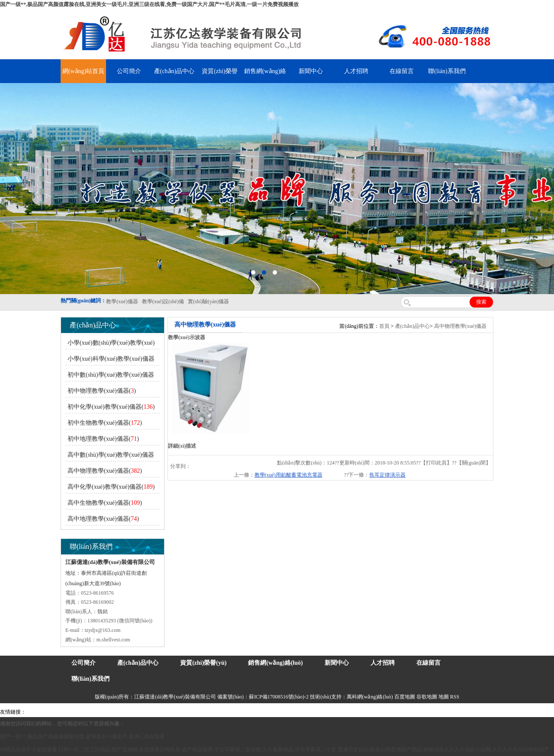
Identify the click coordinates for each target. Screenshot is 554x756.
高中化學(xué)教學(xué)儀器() (111, 487)
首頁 (384, 326)
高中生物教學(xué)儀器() (105, 503)
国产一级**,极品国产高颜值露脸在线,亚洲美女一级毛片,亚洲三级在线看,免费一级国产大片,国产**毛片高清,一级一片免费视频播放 (149, 4)
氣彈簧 (52, 712)
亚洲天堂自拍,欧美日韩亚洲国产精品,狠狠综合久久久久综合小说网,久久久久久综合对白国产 (443, 750)
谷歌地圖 (427, 697)
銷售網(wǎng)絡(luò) (275, 663)
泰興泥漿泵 (202, 712)
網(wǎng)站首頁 (83, 71)
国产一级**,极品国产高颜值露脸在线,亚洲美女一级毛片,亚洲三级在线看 (82, 737)
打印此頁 (436, 463)
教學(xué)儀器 (369, 712)
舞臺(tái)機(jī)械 (153, 712)
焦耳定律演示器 (387, 475)
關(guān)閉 (474, 463)
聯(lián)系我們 (447, 71)
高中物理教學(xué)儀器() (105, 471)
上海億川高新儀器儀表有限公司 (97, 712)
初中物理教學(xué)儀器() (102, 391)
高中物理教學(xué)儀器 (460, 326)
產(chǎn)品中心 (174, 71)
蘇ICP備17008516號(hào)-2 (279, 697)
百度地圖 (405, 697)
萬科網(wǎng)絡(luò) (370, 697)
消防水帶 (267, 712)
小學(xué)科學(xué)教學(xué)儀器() (110, 360)
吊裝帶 (35, 712)
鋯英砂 (180, 712)
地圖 (444, 697)
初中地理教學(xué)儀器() (103, 439)
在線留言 (402, 71)
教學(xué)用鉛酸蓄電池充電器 (288, 475)
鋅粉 (250, 712)
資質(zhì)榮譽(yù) (203, 663)
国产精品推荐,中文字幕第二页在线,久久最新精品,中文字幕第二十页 (259, 750)
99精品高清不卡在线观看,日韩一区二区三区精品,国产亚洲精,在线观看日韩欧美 (90, 750)
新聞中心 (311, 71)
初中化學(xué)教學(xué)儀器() (111, 407)
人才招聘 (356, 71)
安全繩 (236, 712)
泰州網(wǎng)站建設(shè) (414, 712)
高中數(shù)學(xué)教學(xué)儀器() (110, 456)
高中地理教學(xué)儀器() (103, 519)
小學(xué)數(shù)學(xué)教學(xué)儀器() (110, 344)
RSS (455, 697)
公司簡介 (129, 71)
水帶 (222, 712)
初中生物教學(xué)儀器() (105, 423)
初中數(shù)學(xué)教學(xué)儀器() (110, 376)
